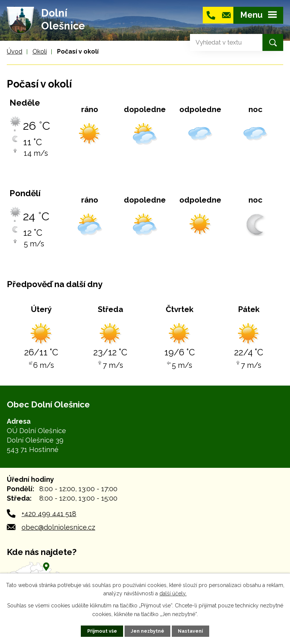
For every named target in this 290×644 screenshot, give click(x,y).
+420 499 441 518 (49, 514)
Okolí (40, 51)
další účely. (173, 593)
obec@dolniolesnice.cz (58, 527)
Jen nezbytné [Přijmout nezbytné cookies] (147, 631)
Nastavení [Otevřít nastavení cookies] (190, 631)
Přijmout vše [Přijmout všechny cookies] (102, 631)
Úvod (15, 51)
